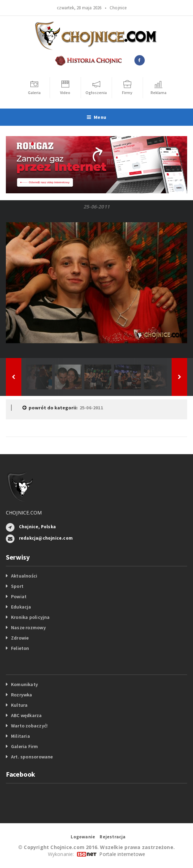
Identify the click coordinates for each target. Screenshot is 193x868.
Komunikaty (24, 684)
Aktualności (24, 576)
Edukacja (21, 607)
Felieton (20, 648)
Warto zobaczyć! (29, 726)
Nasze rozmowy (28, 627)
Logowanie (83, 837)
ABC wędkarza (27, 715)
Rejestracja (113, 837)
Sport (17, 586)
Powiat (19, 596)
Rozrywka (22, 695)
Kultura (19, 705)
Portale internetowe (122, 854)
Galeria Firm (25, 746)
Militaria (21, 736)
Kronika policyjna (31, 617)
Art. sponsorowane (32, 757)
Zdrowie (20, 638)
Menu (96, 117)
